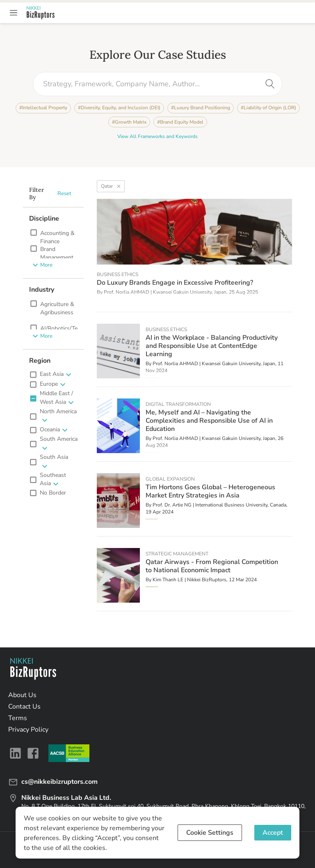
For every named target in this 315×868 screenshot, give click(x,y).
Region (40, 361)
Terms (18, 718)
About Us (22, 695)
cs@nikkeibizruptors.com (53, 782)
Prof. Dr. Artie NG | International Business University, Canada (219, 505)
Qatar (111, 186)
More (42, 265)
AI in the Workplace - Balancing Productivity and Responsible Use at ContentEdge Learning (212, 346)
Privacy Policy (28, 730)
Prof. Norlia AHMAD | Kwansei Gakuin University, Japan (165, 292)
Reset (64, 194)
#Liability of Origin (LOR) (268, 108)
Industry (42, 290)
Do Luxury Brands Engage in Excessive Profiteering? (175, 283)
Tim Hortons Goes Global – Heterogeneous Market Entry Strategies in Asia (210, 491)
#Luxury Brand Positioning (201, 108)
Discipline (44, 219)
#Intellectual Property (43, 108)
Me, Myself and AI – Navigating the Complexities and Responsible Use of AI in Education (209, 421)
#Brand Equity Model (180, 122)
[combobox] (151, 84)
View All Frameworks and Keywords (157, 137)
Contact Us (24, 707)
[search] (270, 84)
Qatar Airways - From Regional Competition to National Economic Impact (212, 566)
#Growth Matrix (129, 122)
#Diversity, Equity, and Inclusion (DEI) (119, 108)
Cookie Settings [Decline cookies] (210, 833)
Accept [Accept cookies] (273, 833)
